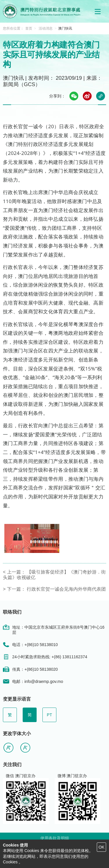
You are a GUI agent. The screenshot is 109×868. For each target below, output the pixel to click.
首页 (29, 28)
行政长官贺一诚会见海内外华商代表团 (66, 589)
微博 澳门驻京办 (72, 776)
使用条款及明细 (55, 838)
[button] (98, 11)
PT (49, 715)
